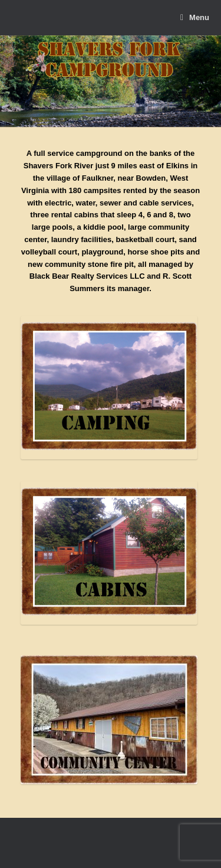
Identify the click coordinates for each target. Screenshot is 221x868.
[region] (111, 81)
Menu (195, 18)
